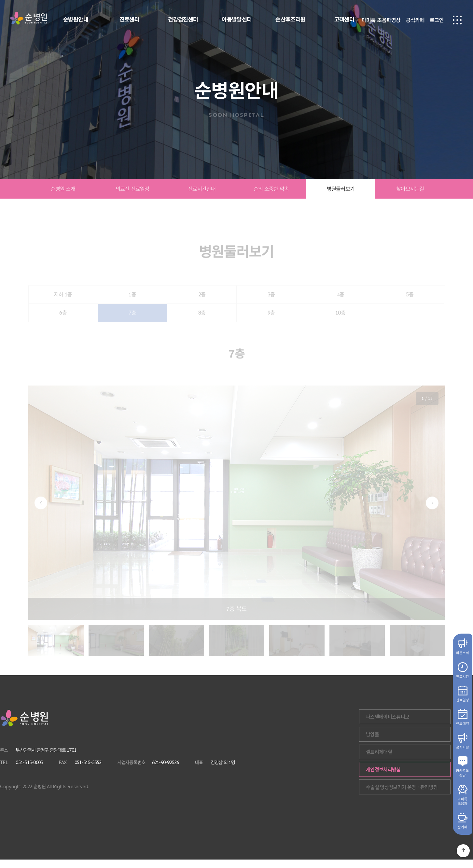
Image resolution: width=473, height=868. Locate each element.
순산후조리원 (291, 20)
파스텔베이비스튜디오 (427, 717)
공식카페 (415, 21)
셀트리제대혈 (418, 756)
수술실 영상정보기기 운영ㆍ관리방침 (425, 794)
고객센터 (344, 20)
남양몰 (411, 736)
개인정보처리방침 (422, 775)
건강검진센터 (183, 20)
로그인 (437, 21)
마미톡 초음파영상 (381, 21)
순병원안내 (76, 20)
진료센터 (130, 20)
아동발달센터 (237, 20)
